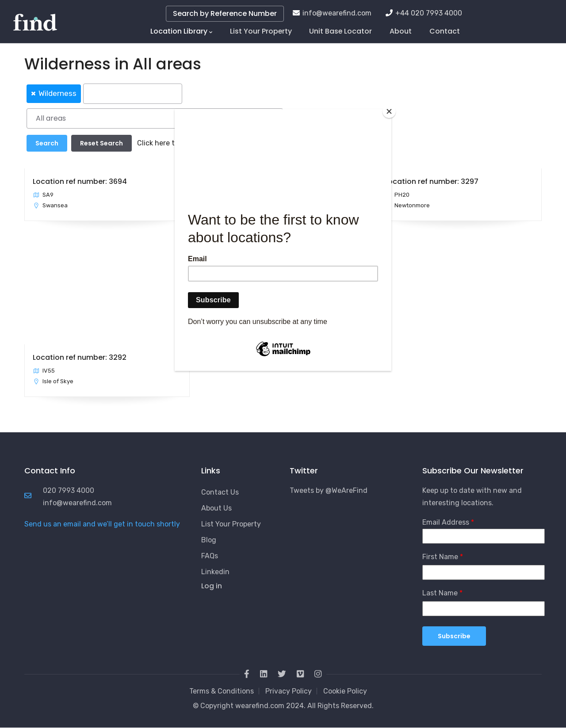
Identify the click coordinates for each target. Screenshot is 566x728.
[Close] (389, 111)
